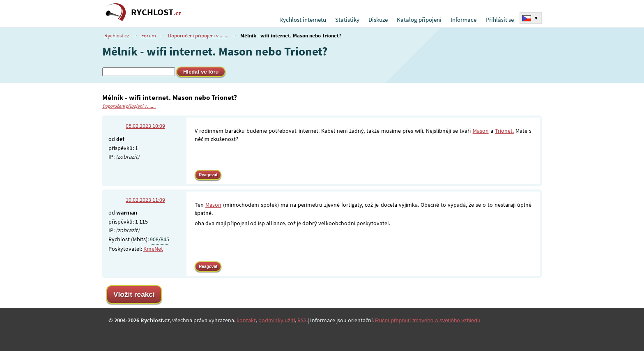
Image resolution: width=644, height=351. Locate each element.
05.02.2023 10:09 (145, 126)
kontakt (246, 320)
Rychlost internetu (303, 20)
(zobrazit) (128, 157)
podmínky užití (277, 320)
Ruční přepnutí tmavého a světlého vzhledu (428, 320)
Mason (481, 131)
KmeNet (153, 249)
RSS (302, 320)
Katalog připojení (419, 20)
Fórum (149, 36)
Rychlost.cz (117, 36)
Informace (463, 20)
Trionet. (504, 131)
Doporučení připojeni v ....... (198, 36)
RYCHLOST (156, 12)
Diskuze (378, 20)
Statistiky (347, 20)
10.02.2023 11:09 (145, 200)
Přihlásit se (500, 20)
